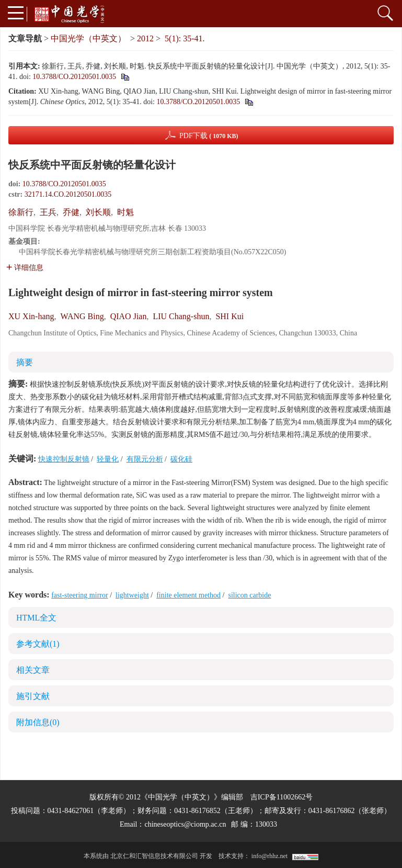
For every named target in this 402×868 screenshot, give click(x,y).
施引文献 (33, 696)
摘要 (25, 362)
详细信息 (25, 268)
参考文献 (38, 644)
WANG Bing (82, 316)
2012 (145, 38)
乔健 (71, 212)
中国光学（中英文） (88, 38)
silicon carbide (249, 595)
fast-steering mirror (79, 595)
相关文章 (33, 670)
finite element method (188, 595)
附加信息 (38, 722)
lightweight (132, 595)
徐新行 (21, 212)
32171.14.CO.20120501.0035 (68, 194)
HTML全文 (36, 618)
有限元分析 (145, 459)
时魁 (125, 212)
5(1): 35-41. (185, 38)
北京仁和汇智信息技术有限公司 (154, 856)
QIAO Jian (129, 316)
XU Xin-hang (31, 316)
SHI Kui (229, 316)
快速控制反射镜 (64, 459)
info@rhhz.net (269, 856)
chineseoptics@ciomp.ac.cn (185, 824)
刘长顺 (98, 212)
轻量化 (108, 459)
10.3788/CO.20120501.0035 (74, 77)
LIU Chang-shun (181, 316)
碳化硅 (181, 459)
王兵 (48, 212)
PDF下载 (209, 136)
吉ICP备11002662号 (282, 797)
